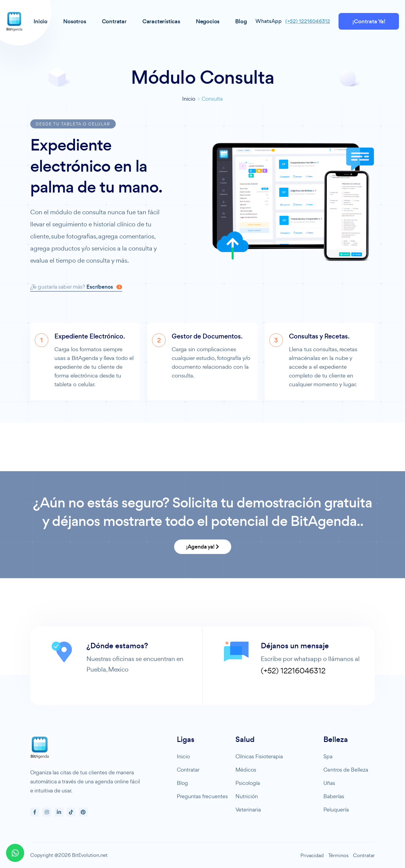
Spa (328, 756)
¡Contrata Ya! (369, 21)
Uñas (329, 783)
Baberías (334, 796)
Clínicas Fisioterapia (259, 756)
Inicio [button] (40, 21)
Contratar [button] (114, 21)
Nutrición (247, 796)
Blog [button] (241, 21)
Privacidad (312, 855)
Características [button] (161, 21)
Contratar (188, 770)
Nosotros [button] (75, 21)
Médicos (246, 770)
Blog (182, 783)
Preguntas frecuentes (202, 796)
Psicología (248, 783)
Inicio (189, 99)
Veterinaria (248, 810)
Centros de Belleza (346, 770)
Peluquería (336, 810)
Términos (338, 855)
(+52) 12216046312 (308, 21)
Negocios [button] (208, 21)
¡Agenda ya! (203, 547)
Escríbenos (104, 287)
